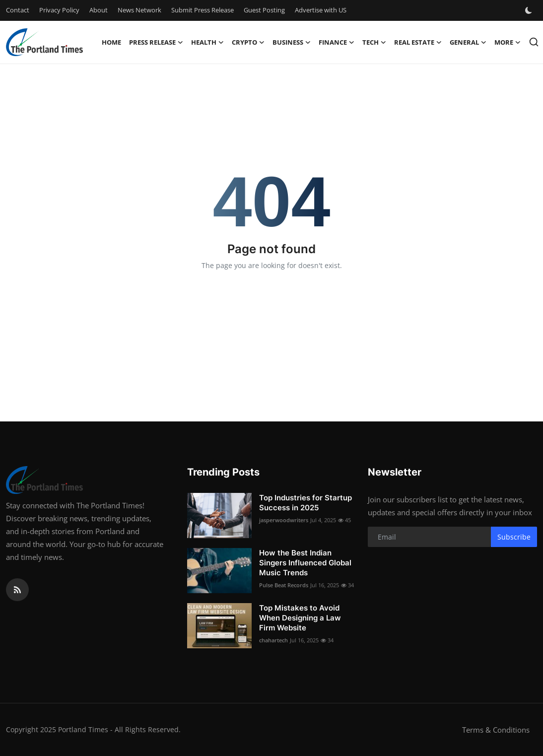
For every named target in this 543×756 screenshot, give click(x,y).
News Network (139, 10)
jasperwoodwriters (284, 520)
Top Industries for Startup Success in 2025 (305, 503)
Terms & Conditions (496, 730)
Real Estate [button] (418, 42)
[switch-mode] (530, 10)
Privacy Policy (59, 10)
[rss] (17, 590)
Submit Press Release (203, 10)
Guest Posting (264, 10)
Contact (18, 10)
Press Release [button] (156, 42)
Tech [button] (374, 42)
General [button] (468, 42)
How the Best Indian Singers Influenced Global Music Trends (305, 563)
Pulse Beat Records (284, 585)
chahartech (273, 640)
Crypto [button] (248, 42)
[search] (534, 42)
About (99, 10)
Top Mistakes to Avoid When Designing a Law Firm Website (300, 618)
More (508, 42)
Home (111, 42)
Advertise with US (321, 10)
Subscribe (514, 537)
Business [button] (292, 42)
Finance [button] (337, 42)
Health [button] (207, 42)
